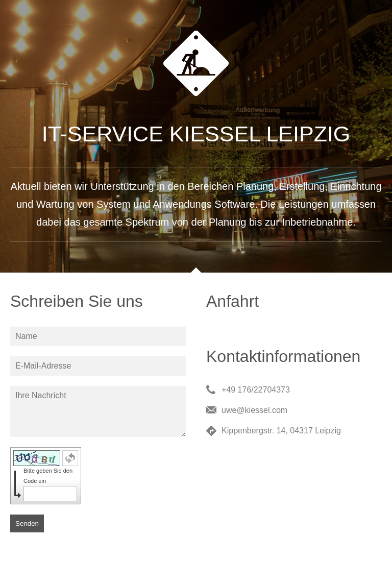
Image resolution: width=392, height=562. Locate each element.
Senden (27, 523)
